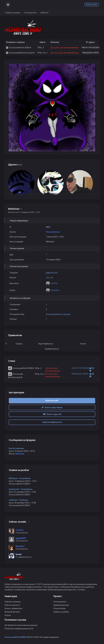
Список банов (59, 608)
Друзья (15, 164)
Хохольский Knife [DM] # (16, 637)
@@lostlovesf (52, 273)
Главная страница (13, 13)
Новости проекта (12, 605)
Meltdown (20, 454)
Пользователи (30, 13)
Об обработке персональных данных (21, 625)
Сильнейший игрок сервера (58, 314)
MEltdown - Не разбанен (20, 478)
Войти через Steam (52, 408)
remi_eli (49, 278)
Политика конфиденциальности (19, 629)
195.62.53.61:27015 (90, 53)
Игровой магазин (12, 612)
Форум (8, 615)
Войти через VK (52, 414)
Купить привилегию (13, 608)
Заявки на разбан (61, 612)
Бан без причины (16, 448)
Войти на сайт (92, 4)
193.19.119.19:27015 (90, 48)
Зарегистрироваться (52, 422)
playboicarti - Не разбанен (21, 489)
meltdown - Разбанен (18, 500)
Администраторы (61, 605)
